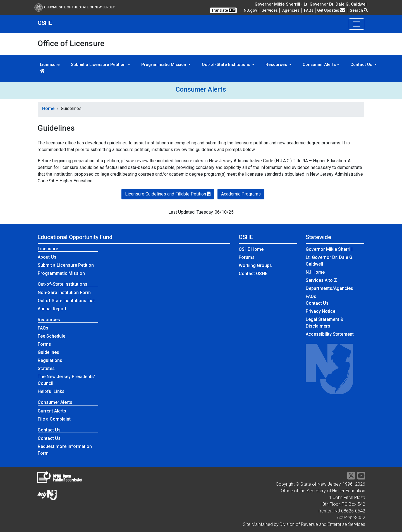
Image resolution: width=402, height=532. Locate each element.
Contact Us (49, 438)
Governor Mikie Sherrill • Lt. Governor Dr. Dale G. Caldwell (311, 4)
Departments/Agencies (329, 288)
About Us (47, 257)
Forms (44, 344)
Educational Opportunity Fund (75, 237)
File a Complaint (54, 419)
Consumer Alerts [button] (319, 65)
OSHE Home (251, 249)
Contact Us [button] (362, 65)
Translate (223, 10)
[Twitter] (351, 477)
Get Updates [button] (331, 10)
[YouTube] (361, 477)
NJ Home (315, 272)
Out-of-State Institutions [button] (227, 65)
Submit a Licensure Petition (66, 265)
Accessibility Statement (330, 334)
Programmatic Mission (61, 273)
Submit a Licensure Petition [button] (99, 65)
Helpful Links (51, 391)
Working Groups (255, 265)
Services (270, 10)
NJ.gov (250, 10)
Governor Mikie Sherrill (329, 249)
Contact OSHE (253, 274)
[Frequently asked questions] (309, 10)
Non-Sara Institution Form (64, 293)
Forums (247, 257)
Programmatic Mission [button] (164, 65)
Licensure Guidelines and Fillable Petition (168, 194)
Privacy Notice (320, 311)
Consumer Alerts (201, 89)
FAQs (43, 328)
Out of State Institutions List (66, 301)
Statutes (46, 368)
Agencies (291, 10)
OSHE (45, 23)
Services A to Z (321, 280)
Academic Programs (241, 194)
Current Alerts (52, 411)
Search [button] (359, 10)
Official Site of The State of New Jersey (75, 7)
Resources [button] (277, 65)
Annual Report (52, 309)
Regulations (50, 360)
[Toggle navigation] (356, 24)
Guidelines (48, 352)
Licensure (50, 67)
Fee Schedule (52, 336)
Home (48, 108)
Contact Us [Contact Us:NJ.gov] (317, 303)
